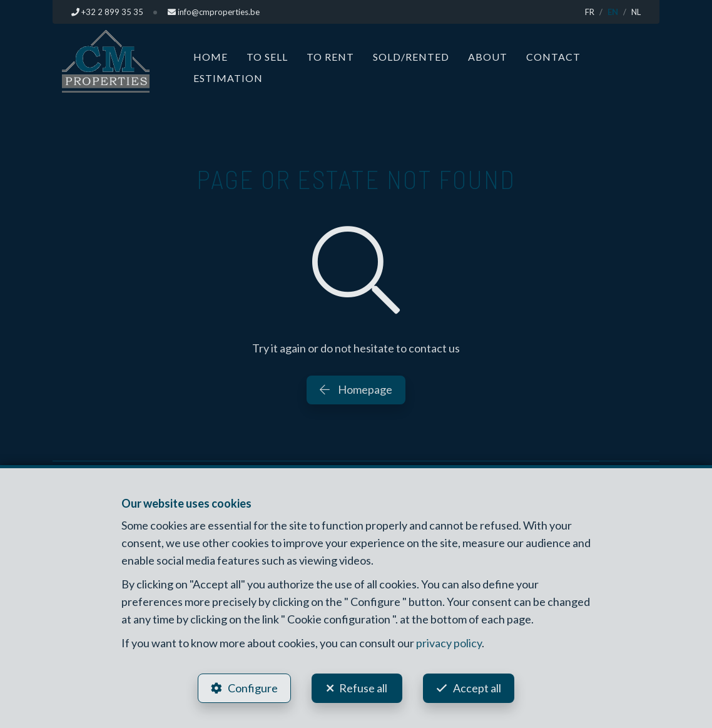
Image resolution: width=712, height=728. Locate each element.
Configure (253, 688)
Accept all (477, 688)
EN (613, 12)
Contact (553, 57)
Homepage (356, 389)
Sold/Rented (411, 57)
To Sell (267, 57)
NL (636, 12)
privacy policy (449, 643)
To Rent (330, 57)
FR (590, 12)
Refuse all (363, 688)
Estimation (228, 78)
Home (211, 57)
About (488, 57)
